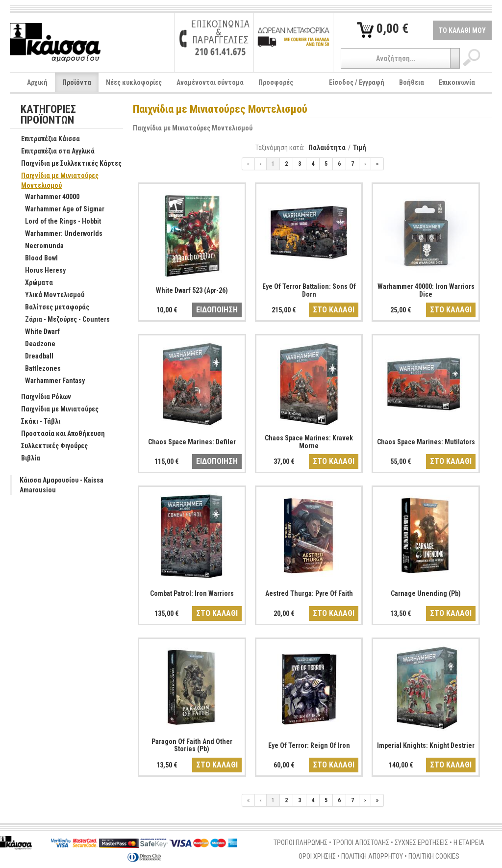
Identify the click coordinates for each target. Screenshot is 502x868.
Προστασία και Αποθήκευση (58, 434)
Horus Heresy (40, 271)
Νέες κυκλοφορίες (134, 82)
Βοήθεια (412, 82)
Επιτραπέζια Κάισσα (45, 139)
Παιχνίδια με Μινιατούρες (55, 409)
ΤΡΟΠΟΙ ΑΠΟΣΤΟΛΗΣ (361, 842)
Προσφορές (276, 82)
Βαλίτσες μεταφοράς (52, 307)
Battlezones (38, 369)
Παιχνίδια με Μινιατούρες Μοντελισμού (193, 128)
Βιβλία (25, 459)
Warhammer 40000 (47, 197)
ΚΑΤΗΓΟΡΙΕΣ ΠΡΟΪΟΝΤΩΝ (48, 115)
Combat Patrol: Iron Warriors (192, 593)
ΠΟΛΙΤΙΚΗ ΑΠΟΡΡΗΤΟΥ (372, 856)
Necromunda (39, 246)
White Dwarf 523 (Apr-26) (192, 290)
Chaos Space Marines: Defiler (192, 442)
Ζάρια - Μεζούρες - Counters (62, 320)
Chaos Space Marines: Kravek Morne (309, 442)
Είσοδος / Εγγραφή (357, 82)
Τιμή (360, 148)
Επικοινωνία (457, 82)
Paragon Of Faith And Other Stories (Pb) (192, 745)
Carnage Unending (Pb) (426, 593)
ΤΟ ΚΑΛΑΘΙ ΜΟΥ (462, 30)
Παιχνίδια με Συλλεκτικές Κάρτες (66, 164)
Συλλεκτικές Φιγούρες (49, 446)
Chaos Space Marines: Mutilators (426, 442)
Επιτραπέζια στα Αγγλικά (53, 152)
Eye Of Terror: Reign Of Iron (309, 745)
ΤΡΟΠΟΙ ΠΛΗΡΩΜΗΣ (301, 842)
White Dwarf (37, 332)
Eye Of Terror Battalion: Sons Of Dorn (309, 290)
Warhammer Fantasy (50, 381)
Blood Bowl (36, 258)
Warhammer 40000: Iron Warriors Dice (426, 290)
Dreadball (34, 357)
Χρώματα (34, 283)
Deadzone (35, 344)
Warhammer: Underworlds (59, 234)
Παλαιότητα (327, 148)
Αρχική (37, 82)
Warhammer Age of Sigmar (60, 209)
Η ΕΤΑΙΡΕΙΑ (469, 842)
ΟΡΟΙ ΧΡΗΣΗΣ (317, 856)
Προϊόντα (77, 82)
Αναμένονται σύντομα (210, 82)
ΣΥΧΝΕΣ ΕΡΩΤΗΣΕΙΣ (421, 842)
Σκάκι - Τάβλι (36, 422)
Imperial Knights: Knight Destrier (426, 745)
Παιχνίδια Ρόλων (41, 397)
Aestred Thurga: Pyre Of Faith (309, 593)
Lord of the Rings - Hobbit (58, 222)
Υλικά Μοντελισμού (50, 295)
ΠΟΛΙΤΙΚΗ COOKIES (434, 856)
